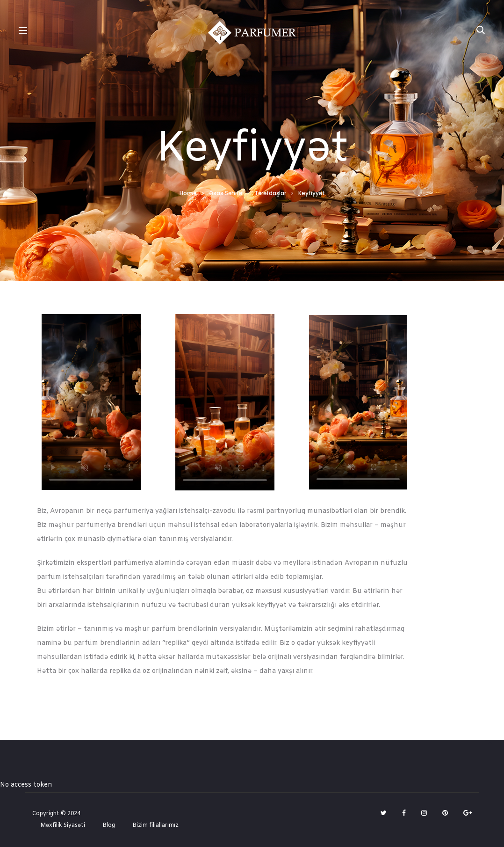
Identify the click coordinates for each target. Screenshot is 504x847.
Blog (109, 825)
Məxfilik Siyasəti (63, 825)
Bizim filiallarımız (155, 825)
